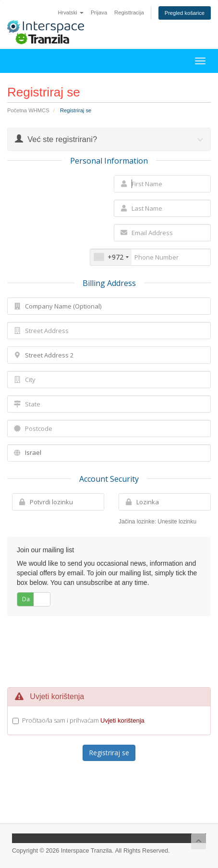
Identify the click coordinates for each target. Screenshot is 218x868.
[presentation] (109, 650)
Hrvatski (71, 12)
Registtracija (129, 12)
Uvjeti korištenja (122, 720)
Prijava (99, 12)
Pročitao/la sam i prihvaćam (83, 720)
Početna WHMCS (28, 110)
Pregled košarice (185, 13)
